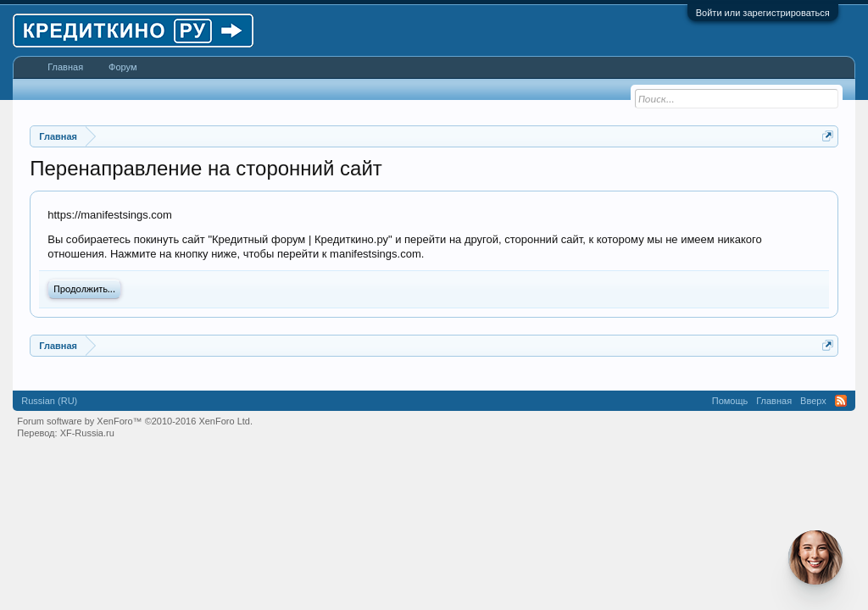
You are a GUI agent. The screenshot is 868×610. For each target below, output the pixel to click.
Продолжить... (84, 289)
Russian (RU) (49, 401)
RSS (841, 401)
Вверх (813, 401)
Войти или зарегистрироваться (763, 13)
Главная (65, 67)
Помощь (730, 401)
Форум (122, 67)
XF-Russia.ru (87, 433)
